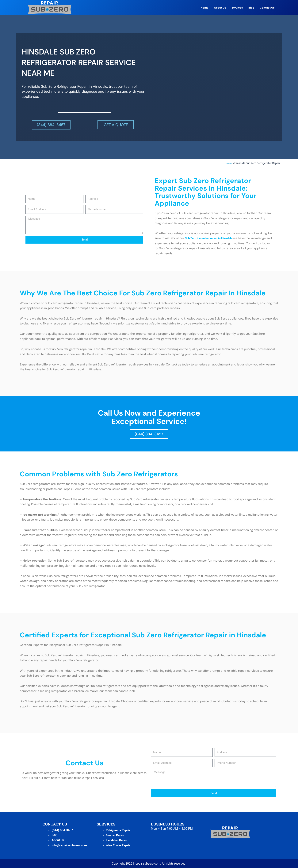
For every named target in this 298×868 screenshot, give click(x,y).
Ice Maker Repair (118, 840)
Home (204, 8)
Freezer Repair (116, 835)
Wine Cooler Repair (119, 845)
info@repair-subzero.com (69, 845)
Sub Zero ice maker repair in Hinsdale (211, 238)
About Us (220, 8)
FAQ (55, 835)
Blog (251, 8)
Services (237, 8)
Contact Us (267, 8)
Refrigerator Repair (119, 830)
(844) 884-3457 (62, 830)
